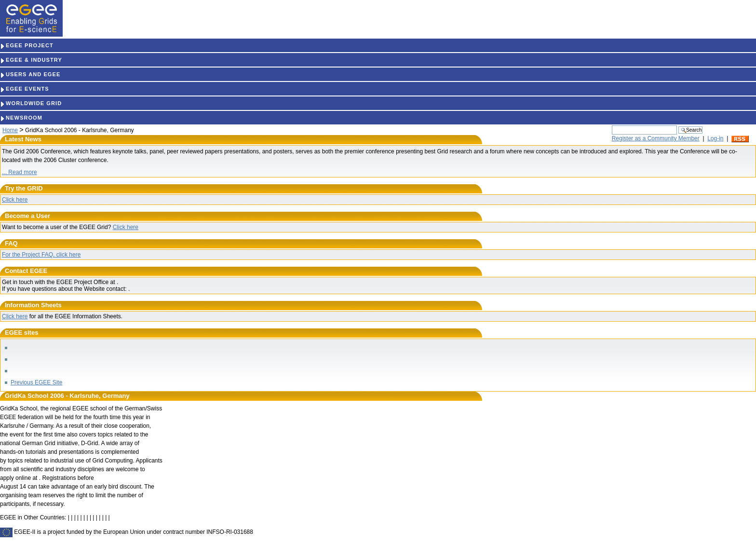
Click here (15, 200)
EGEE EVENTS (25, 89)
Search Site (612, 125)
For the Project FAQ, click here (41, 255)
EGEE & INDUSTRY (31, 60)
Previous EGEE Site (36, 382)
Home (10, 130)
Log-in (715, 138)
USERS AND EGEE (30, 74)
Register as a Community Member (656, 138)
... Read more (20, 172)
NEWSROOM (21, 118)
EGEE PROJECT (27, 45)
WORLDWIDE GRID (31, 103)
